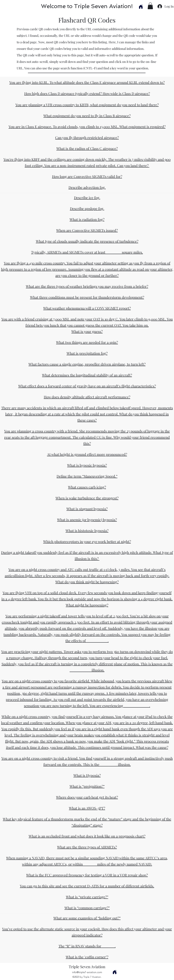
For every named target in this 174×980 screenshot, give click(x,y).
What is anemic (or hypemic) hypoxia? (87, 520)
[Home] (141, 7)
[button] (150, 6)
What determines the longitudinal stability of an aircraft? (87, 375)
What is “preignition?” (87, 786)
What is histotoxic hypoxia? (87, 531)
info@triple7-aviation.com (87, 972)
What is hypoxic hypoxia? (87, 465)
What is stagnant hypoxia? (87, 509)
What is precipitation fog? (87, 353)
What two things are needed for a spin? (87, 342)
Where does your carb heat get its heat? (87, 797)
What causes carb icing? (87, 487)
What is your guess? (87, 331)
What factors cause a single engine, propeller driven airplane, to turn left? (87, 364)
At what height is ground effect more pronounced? (87, 454)
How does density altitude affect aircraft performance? (87, 397)
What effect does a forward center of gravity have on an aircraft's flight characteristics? (87, 386)
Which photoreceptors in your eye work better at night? (87, 541)
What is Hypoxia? (87, 775)
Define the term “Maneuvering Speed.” (87, 476)
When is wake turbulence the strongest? (87, 498)
